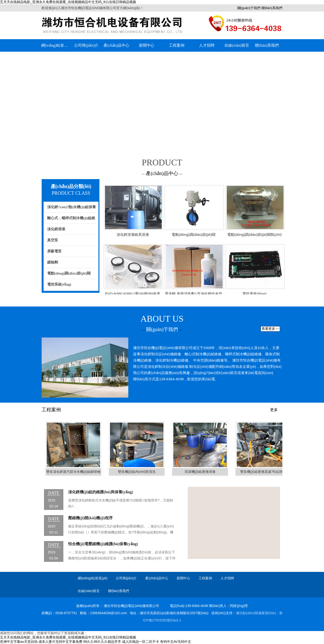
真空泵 (53, 240)
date (54, 493)
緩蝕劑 (53, 262)
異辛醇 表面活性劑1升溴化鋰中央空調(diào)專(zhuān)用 (194, 295)
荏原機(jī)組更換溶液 (200, 472)
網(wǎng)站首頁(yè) (56, 45)
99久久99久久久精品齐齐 (102, 642)
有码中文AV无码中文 (176, 642)
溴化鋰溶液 (56, 229)
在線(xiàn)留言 (237, 45)
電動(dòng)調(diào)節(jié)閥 (69, 273)
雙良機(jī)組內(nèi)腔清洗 (137, 472)
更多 (274, 410)
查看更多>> (270, 329)
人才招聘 (207, 45)
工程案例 (177, 45)
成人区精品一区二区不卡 (141, 642)
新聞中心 (147, 45)
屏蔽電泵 (54, 251)
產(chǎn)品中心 (116, 45)
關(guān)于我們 (249, 8)
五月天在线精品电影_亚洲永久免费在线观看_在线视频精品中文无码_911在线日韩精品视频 (68, 2)
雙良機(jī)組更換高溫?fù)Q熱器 (263, 472)
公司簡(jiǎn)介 (86, 45)
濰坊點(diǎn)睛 (247, 613)
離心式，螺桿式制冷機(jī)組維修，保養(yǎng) (69, 220)
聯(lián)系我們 (272, 8)
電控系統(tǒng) (59, 284)
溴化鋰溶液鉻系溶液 (133, 234)
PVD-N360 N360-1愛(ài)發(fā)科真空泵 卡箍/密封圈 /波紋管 (133, 295)
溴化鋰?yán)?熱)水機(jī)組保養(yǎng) (70, 209)
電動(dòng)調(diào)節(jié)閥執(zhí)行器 (255, 236)
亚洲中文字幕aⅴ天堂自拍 (19, 642)
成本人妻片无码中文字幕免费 (60, 642)
